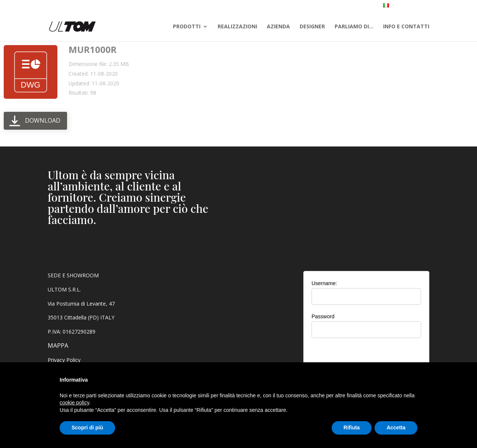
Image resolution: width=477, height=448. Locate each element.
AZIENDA (278, 27)
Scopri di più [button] (87, 428)
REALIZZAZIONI (237, 27)
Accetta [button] (396, 428)
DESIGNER (312, 27)
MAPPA (58, 346)
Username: (324, 283)
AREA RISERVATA (447, 6)
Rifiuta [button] (352, 428)
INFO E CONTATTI (406, 27)
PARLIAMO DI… (354, 27)
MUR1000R (93, 49)
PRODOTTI (187, 27)
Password (323, 316)
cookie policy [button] (74, 403)
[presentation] (366, 358)
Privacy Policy (64, 360)
